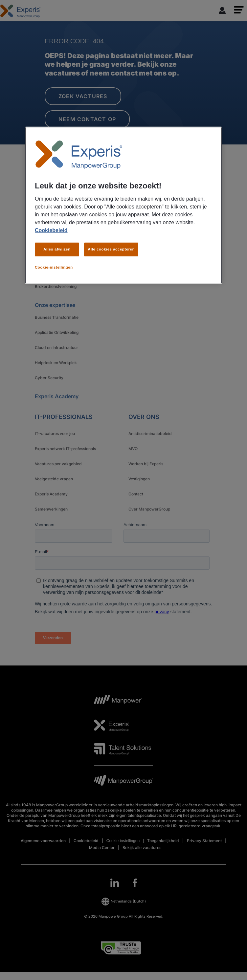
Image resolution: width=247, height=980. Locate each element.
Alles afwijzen (57, 249)
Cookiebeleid (51, 230)
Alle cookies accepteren (111, 249)
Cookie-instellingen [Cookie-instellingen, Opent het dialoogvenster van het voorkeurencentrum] (54, 267)
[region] (123, 205)
